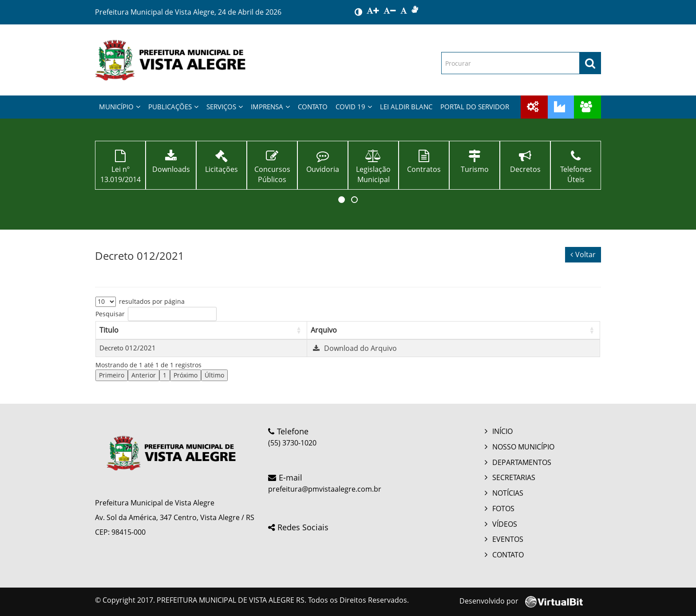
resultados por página (152, 301)
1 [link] (165, 375)
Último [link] (214, 375)
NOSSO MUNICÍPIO (523, 447)
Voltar (583, 254)
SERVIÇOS (225, 107)
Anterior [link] (144, 375)
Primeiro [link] (112, 375)
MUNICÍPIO (120, 107)
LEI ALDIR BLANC (406, 107)
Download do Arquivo (354, 348)
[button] (342, 200)
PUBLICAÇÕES (173, 107)
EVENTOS (508, 539)
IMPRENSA (270, 107)
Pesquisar (110, 314)
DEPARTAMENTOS (522, 462)
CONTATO (313, 107)
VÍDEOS (505, 524)
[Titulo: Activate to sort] (202, 330)
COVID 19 (354, 107)
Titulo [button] (109, 330)
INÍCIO (502, 431)
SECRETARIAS (514, 477)
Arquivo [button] (324, 330)
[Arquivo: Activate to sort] (453, 330)
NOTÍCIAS (508, 493)
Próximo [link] (186, 375)
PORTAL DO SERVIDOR (475, 107)
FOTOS (503, 509)
